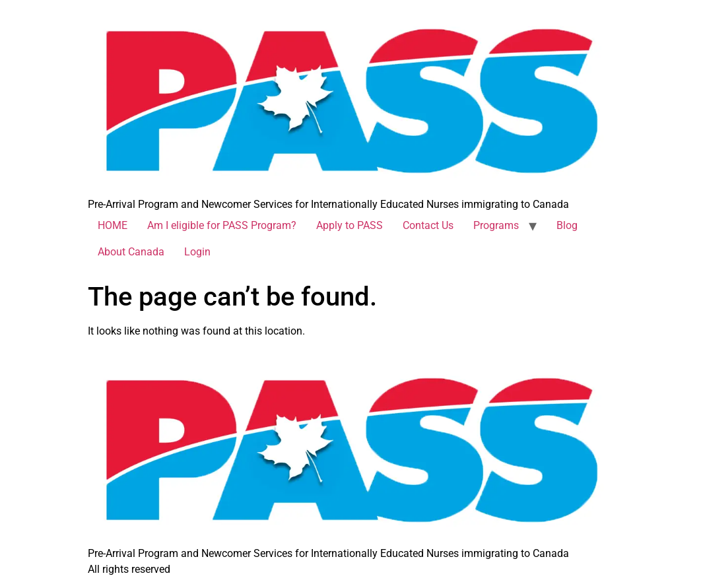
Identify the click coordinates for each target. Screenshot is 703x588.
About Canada (131, 252)
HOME (113, 225)
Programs (496, 225)
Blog (567, 225)
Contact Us (428, 225)
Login (197, 252)
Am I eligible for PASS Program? (222, 225)
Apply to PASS (350, 225)
